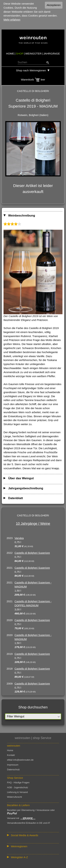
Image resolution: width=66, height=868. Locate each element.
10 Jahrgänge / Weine (33, 524)
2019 (10, 654)
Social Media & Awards (25, 835)
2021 (10, 568)
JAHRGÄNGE (52, 54)
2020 (10, 620)
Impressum (13, 765)
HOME (10, 54)
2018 (10, 669)
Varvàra (19, 538)
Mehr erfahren (12, 20)
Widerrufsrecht (15, 797)
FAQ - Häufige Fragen (18, 783)
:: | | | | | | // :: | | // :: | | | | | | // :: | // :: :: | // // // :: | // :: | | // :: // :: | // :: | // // (33, 847)
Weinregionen (19, 846)
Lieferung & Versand (17, 792)
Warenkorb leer (33, 80)
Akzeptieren (54, 5)
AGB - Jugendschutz (18, 787)
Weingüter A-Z (19, 857)
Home (10, 750)
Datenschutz (13, 769)
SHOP (20, 54)
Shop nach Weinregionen (31, 70)
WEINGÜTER (33, 54)
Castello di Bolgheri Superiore (32, 553)
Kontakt (11, 755)
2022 (10, 553)
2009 (10, 684)
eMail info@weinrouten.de (20, 760)
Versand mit (21, 818)
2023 (10, 538)
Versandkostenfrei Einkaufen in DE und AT (29, 823)
